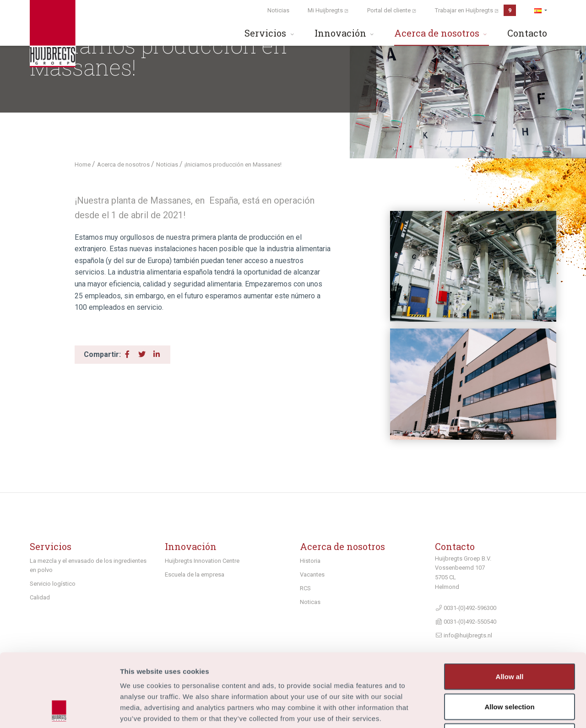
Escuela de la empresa (195, 574)
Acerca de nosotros (442, 33)
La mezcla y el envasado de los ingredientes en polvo (88, 565)
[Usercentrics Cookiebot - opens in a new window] (59, 710)
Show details (480, 710)
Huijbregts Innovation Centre (202, 561)
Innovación (345, 33)
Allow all (510, 608)
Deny (510, 668)
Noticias (278, 10)
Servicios (270, 33)
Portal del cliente (392, 10)
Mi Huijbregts (328, 10)
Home (83, 164)
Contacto (527, 33)
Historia (310, 561)
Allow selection (509, 638)
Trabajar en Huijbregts (475, 10)
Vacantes (312, 574)
